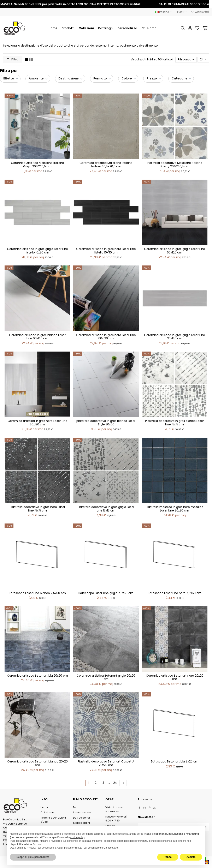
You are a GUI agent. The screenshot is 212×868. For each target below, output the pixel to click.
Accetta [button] (191, 857)
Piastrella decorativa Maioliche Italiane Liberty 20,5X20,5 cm (175, 165)
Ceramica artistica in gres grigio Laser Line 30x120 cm (175, 337)
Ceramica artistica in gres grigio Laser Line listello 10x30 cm (37, 251)
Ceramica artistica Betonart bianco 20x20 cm (37, 763)
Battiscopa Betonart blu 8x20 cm (175, 761)
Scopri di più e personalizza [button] (33, 857)
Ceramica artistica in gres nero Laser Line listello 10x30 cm (106, 251)
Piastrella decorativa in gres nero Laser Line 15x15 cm (37, 509)
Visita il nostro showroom (114, 809)
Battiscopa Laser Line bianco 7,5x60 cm (37, 593)
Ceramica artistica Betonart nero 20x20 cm (175, 677)
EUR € (182, 12)
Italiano (164, 12)
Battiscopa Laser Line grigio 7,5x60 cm (106, 593)
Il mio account (82, 812)
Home (44, 807)
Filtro (13, 59)
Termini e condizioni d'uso (53, 820)
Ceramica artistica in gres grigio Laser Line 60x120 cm (175, 251)
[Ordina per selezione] (186, 60)
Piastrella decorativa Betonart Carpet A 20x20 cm (106, 763)
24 (203, 59)
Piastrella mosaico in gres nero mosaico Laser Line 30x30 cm (175, 509)
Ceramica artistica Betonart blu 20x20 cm (37, 676)
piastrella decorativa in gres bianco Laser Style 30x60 (106, 423)
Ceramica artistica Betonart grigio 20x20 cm (106, 677)
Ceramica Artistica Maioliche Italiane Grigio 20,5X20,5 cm (37, 165)
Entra (76, 807)
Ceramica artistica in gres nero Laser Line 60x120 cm (106, 337)
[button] (86, 28)
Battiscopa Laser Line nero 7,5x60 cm (175, 593)
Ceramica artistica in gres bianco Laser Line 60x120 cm (37, 337)
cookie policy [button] (77, 837)
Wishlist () (200, 12)
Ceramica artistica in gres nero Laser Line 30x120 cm (37, 423)
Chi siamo (47, 812)
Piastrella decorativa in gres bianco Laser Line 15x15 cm (175, 423)
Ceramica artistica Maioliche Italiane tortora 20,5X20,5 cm (106, 165)
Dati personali (82, 818)
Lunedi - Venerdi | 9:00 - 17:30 (116, 819)
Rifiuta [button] (168, 857)
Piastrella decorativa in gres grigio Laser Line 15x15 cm (106, 509)
